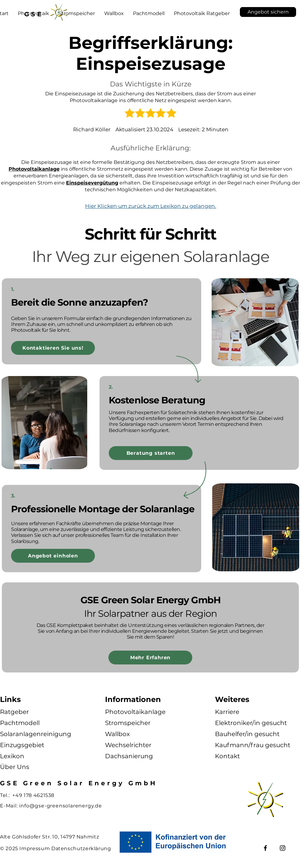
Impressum (35, 848)
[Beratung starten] (151, 453)
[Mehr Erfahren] (150, 658)
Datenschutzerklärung (81, 848)
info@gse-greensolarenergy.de (60, 806)
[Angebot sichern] (268, 12)
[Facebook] (265, 848)
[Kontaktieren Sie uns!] (53, 348)
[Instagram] (283, 848)
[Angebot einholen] (53, 556)
